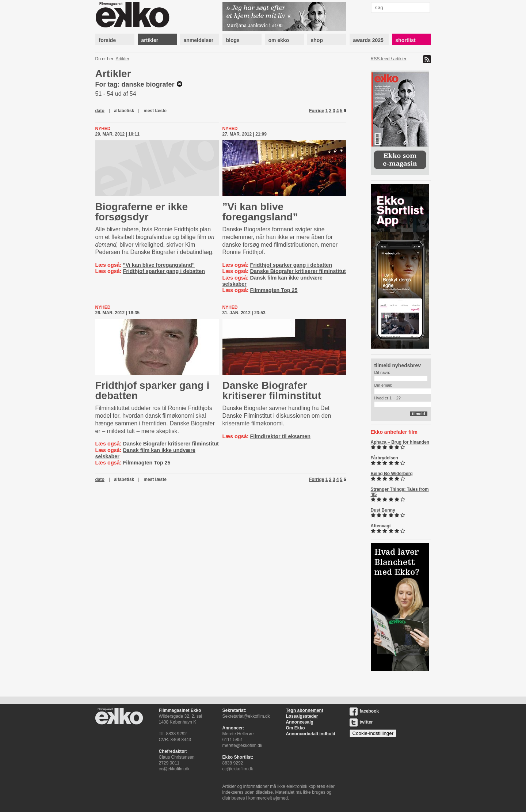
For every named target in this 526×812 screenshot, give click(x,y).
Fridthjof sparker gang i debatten (164, 271)
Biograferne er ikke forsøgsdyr (142, 212)
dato (100, 111)
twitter (361, 722)
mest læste (155, 111)
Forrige (317, 111)
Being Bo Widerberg (392, 474)
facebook (364, 711)
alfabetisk (124, 111)
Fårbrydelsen (384, 458)
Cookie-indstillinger (373, 733)
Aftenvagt (381, 526)
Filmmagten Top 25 (274, 290)
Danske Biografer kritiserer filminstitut (298, 271)
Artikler (123, 59)
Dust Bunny (383, 510)
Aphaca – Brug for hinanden (400, 442)
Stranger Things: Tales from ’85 (400, 492)
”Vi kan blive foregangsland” (159, 265)
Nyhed (103, 129)
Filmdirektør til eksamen (280, 436)
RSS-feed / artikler (389, 59)
